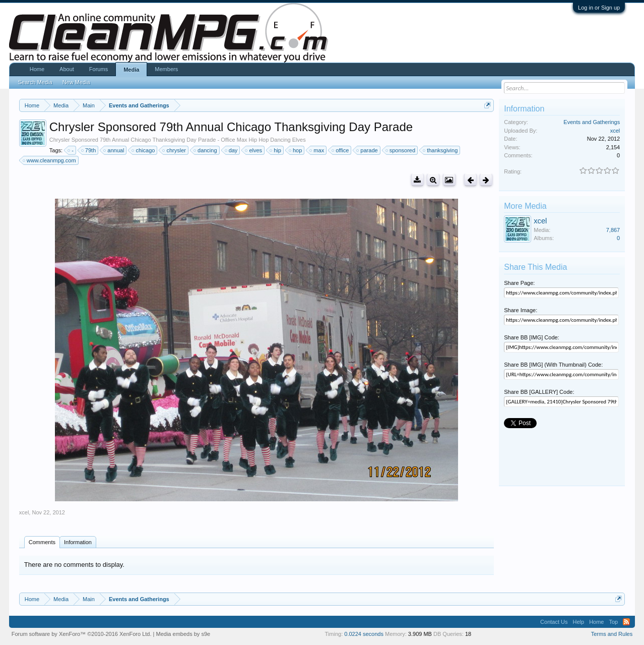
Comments (42, 542)
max (317, 150)
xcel (24, 512)
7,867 (613, 230)
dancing (206, 150)
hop (296, 150)
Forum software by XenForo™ (82, 634)
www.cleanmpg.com (50, 160)
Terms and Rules (612, 634)
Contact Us (554, 622)
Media (131, 70)
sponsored (401, 150)
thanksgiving (441, 150)
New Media (76, 82)
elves (254, 150)
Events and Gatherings (592, 122)
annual (114, 150)
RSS (626, 622)
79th (89, 150)
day (232, 150)
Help (579, 622)
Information (78, 542)
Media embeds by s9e (183, 634)
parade (367, 150)
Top (613, 622)
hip (276, 150)
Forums (99, 69)
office (341, 150)
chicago (144, 150)
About (67, 69)
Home (37, 69)
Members (166, 69)
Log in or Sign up (599, 8)
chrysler (175, 150)
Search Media (35, 82)
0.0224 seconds (364, 634)
